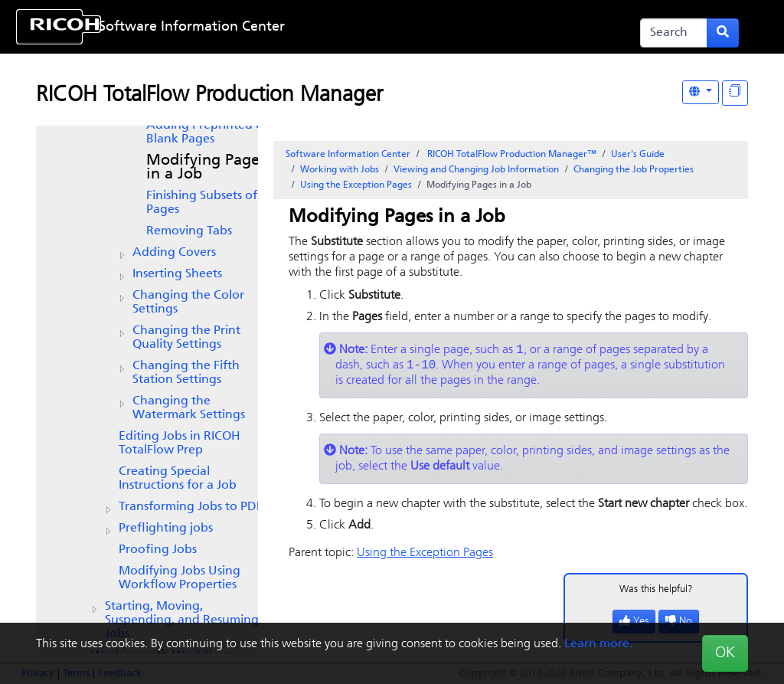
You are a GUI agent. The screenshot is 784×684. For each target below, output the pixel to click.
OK (725, 653)
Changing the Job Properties (634, 170)
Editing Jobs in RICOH (180, 443)
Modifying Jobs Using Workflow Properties (180, 578)
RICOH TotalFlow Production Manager (209, 96)
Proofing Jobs (158, 550)
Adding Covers (174, 253)
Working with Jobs (340, 170)
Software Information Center (192, 27)
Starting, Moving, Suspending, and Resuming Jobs (182, 620)
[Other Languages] (701, 92)
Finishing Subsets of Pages (202, 203)
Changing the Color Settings (188, 303)
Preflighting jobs (166, 529)
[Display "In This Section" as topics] (735, 93)
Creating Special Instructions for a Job (178, 479)
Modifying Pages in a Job (206, 168)
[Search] (674, 33)
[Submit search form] (723, 33)
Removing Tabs (189, 231)
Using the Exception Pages (356, 185)
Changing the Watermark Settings (189, 408)
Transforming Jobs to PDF (191, 507)
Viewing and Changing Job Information (476, 170)
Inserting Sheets (177, 274)
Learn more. (598, 644)
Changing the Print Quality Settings (186, 338)
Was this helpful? (656, 592)
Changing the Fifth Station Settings (186, 373)
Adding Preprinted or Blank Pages (207, 133)
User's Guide (638, 155)
